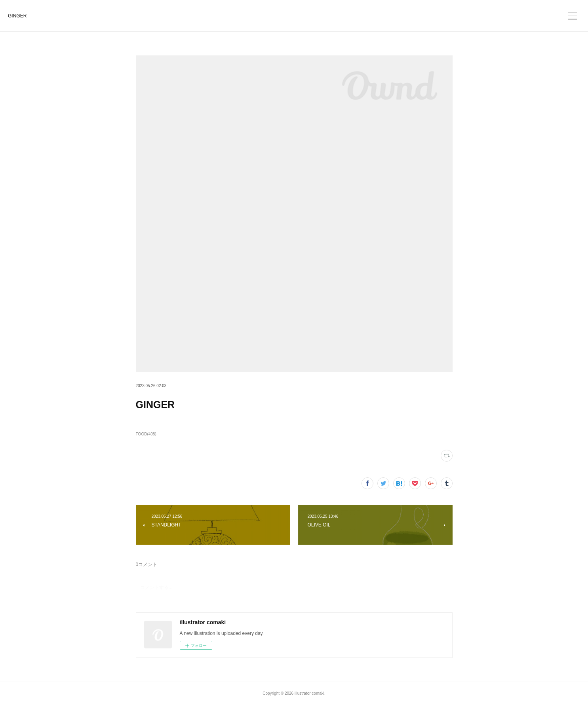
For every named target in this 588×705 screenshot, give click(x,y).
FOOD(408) (146, 434)
